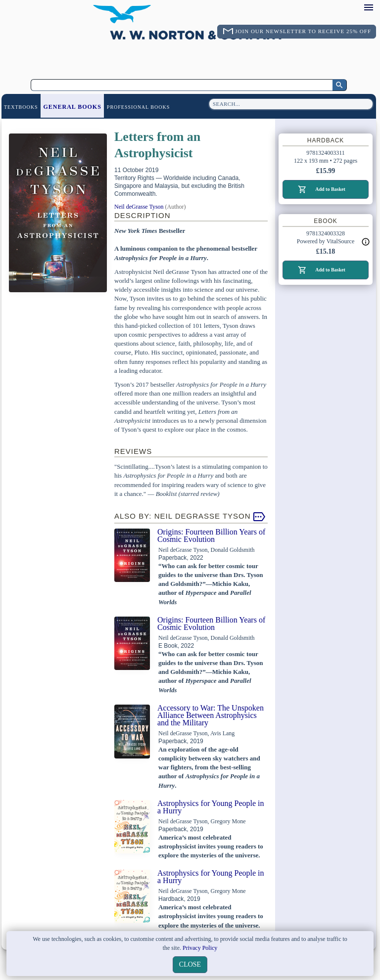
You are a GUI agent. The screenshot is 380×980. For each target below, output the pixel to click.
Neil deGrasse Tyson (139, 207)
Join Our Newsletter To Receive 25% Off (303, 31)
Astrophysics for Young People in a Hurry (211, 807)
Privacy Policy (200, 948)
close (190, 964)
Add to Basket (330, 189)
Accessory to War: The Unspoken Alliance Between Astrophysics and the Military (211, 715)
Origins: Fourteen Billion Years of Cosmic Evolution (211, 535)
